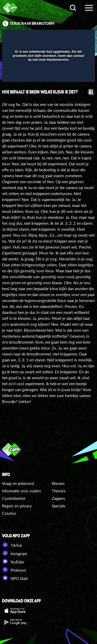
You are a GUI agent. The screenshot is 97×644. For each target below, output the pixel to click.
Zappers (58, 498)
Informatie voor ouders (22, 491)
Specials (59, 506)
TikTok (12, 545)
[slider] (48, 75)
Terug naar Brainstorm (32, 24)
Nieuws (58, 483)
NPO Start (15, 578)
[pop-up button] (67, 37)
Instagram (14, 553)
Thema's (59, 491)
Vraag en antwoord (18, 483)
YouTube (13, 561)
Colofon (9, 513)
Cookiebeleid (13, 498)
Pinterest (14, 570)
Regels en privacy (17, 506)
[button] (25, 57)
